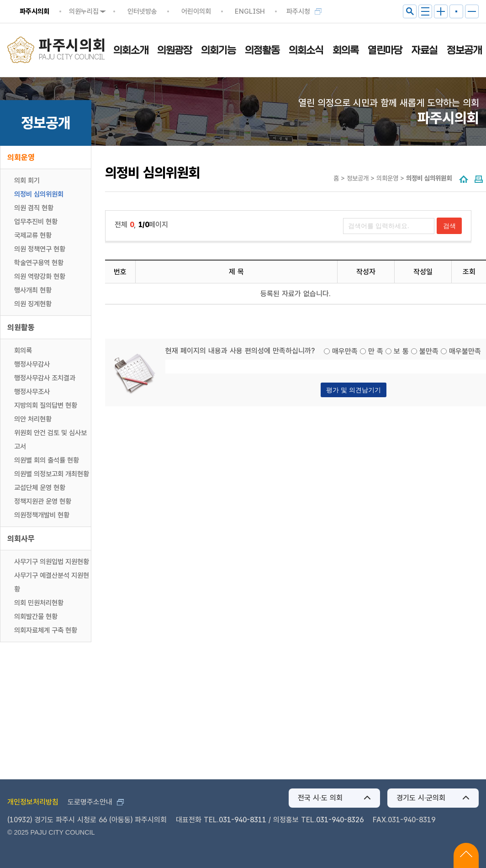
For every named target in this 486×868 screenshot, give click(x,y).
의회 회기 (27, 181)
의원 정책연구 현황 (40, 249)
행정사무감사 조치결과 (45, 378)
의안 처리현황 (33, 419)
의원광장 (174, 50)
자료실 (425, 50)
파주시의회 (34, 11)
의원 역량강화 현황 (40, 277)
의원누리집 (84, 11)
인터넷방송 (142, 11)
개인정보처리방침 (33, 802)
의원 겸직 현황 (34, 208)
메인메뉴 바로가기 (243, 1)
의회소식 (306, 50)
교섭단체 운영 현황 (40, 488)
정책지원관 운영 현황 (43, 501)
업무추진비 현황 (36, 222)
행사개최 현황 (33, 290)
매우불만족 (465, 351)
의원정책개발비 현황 (42, 515)
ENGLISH (250, 11)
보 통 (401, 351)
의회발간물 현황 (36, 617)
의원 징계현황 (33, 304)
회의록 (346, 50)
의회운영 (21, 157)
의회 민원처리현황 (39, 603)
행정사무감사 (32, 364)
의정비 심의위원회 (39, 194)
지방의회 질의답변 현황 (46, 405)
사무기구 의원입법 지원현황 (52, 562)
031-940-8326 (340, 820)
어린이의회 (196, 11)
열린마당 (385, 50)
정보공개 (464, 50)
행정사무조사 (32, 392)
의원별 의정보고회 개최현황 (52, 474)
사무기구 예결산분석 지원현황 (52, 582)
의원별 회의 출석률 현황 (47, 460)
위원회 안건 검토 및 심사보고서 (50, 440)
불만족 (429, 351)
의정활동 (262, 50)
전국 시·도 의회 (320, 798)
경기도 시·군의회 (421, 798)
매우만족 (345, 351)
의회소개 (131, 50)
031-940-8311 (243, 820)
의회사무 (21, 538)
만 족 (376, 351)
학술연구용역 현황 (39, 263)
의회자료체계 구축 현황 (46, 630)
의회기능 (218, 50)
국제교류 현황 (33, 235)
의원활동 (21, 327)
